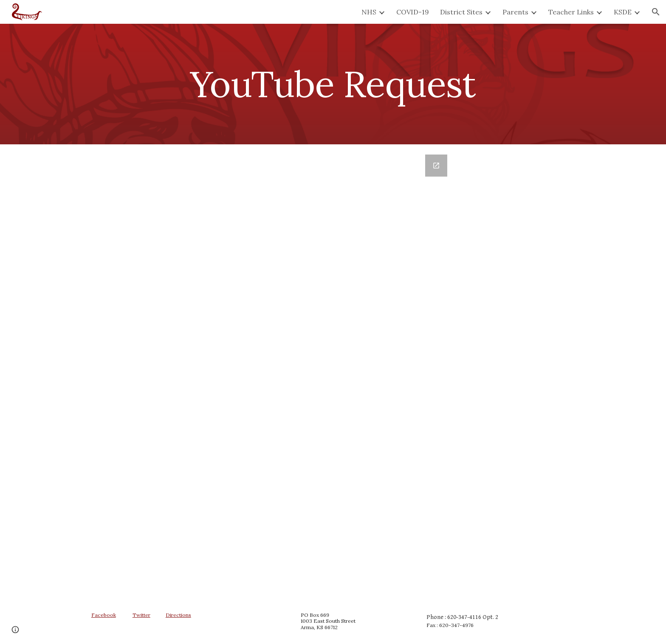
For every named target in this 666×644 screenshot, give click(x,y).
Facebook (104, 615)
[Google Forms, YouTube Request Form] (333, 371)
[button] (656, 12)
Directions (178, 615)
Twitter (141, 615)
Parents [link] (515, 12)
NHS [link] (369, 12)
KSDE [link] (623, 12)
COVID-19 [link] (413, 12)
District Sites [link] (461, 12)
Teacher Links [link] (571, 12)
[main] (333, 84)
